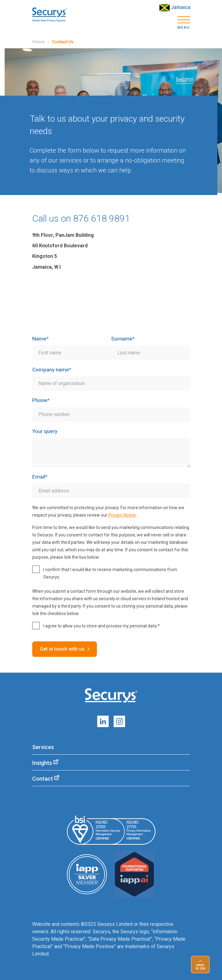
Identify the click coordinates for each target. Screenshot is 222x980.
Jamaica (175, 8)
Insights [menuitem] (42, 763)
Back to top (200, 965)
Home (38, 42)
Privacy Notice (122, 515)
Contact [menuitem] (43, 779)
